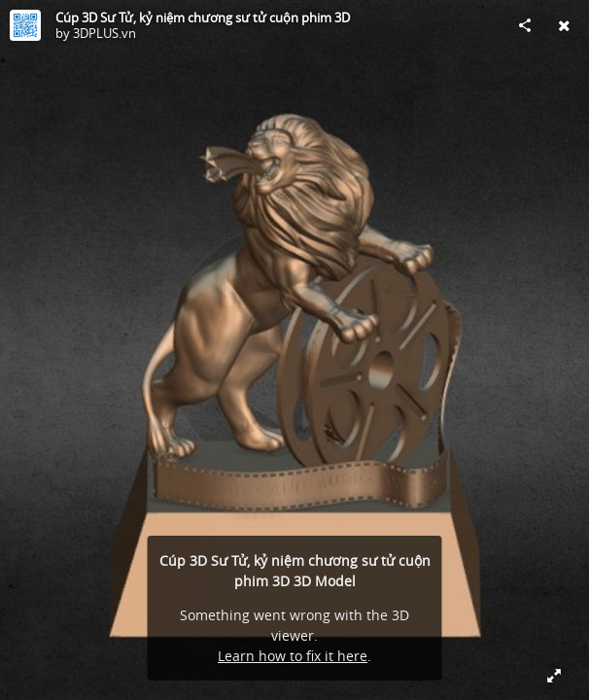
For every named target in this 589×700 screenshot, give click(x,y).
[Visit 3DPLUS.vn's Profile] (25, 25)
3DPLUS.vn (104, 33)
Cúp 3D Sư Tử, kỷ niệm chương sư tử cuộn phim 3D (203, 17)
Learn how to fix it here (293, 656)
